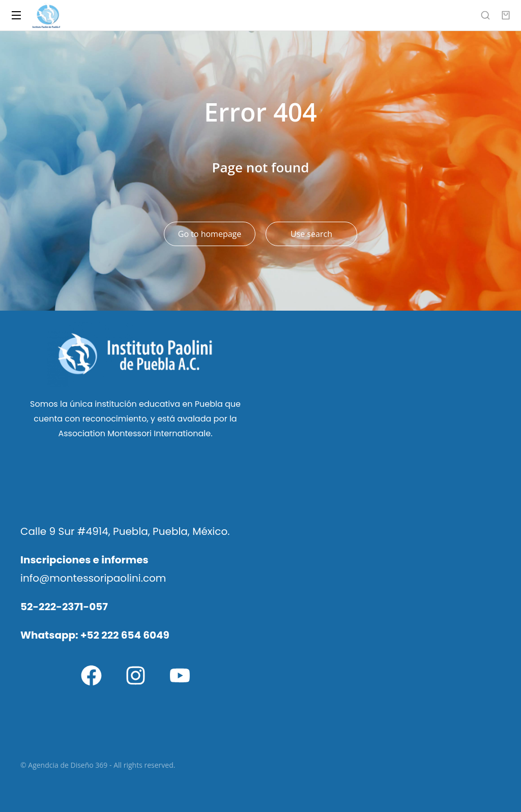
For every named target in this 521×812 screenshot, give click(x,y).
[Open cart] (506, 15)
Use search (311, 234)
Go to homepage (210, 234)
